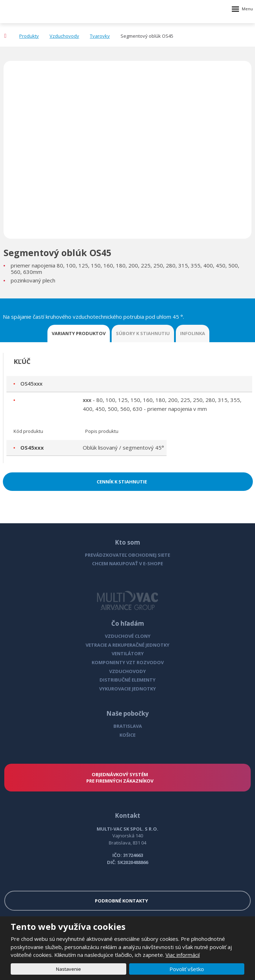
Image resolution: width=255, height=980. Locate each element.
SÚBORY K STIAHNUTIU (143, 333)
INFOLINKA (193, 333)
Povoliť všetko (187, 969)
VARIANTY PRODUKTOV (79, 333)
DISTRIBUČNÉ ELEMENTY (128, 680)
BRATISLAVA (128, 726)
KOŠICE (128, 735)
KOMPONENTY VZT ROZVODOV (128, 662)
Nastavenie (68, 969)
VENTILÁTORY (128, 653)
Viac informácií (183, 955)
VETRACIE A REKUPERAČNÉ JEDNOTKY (128, 645)
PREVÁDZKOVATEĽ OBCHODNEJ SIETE (128, 555)
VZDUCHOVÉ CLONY (128, 636)
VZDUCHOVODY (128, 671)
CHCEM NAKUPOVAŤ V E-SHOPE (128, 563)
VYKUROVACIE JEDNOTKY (128, 689)
